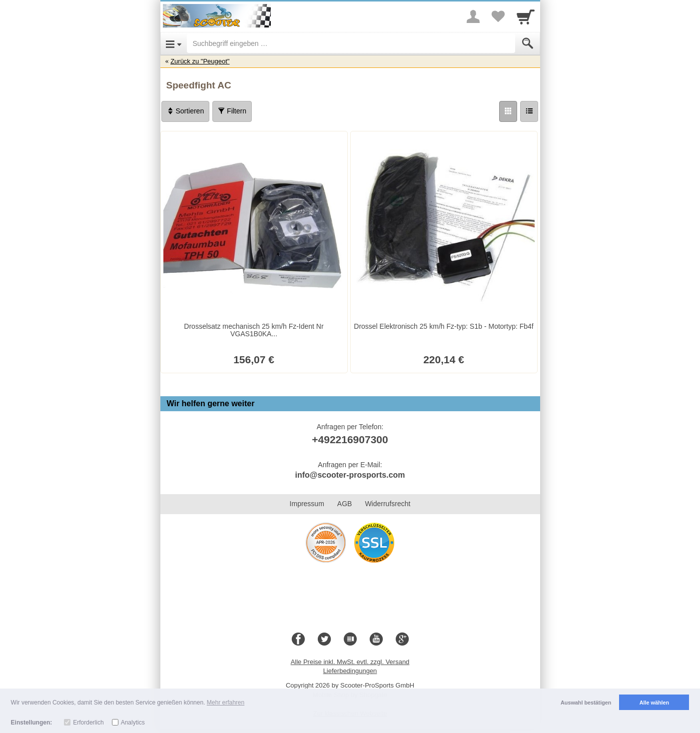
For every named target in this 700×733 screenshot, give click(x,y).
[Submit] (528, 43)
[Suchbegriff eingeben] (351, 43)
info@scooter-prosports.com (350, 475)
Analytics (133, 723)
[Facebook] (298, 640)
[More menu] (473, 16)
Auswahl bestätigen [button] (586, 703)
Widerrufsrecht (387, 504)
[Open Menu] (174, 43)
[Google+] (402, 640)
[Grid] (508, 111)
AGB (345, 504)
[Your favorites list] (498, 16)
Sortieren (186, 111)
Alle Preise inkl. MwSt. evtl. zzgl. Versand (350, 662)
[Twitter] (324, 640)
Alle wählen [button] (654, 703)
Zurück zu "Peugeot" (200, 61)
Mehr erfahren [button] (226, 703)
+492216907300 (350, 439)
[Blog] (350, 640)
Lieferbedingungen (350, 671)
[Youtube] (376, 640)
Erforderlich (88, 723)
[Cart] (526, 16)
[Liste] (529, 111)
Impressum (307, 504)
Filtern (232, 111)
